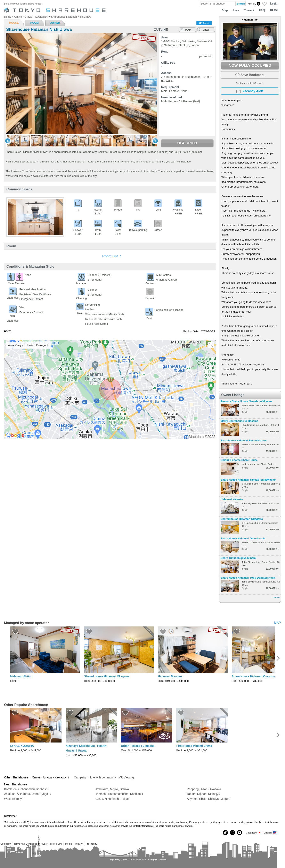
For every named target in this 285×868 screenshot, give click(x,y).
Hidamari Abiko (21, 676)
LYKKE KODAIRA (22, 746)
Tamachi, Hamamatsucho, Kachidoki (119, 794)
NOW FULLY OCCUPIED (250, 66)
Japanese (254, 833)
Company (6, 844)
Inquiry (79, 844)
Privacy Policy (47, 844)
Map (225, 10)
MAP (188, 30)
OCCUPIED (187, 143)
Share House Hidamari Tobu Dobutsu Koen (248, 578)
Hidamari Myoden (170, 676)
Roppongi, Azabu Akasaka (204, 789)
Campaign (80, 777)
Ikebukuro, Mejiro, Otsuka (112, 789)
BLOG (274, 10)
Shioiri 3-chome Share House (239, 460)
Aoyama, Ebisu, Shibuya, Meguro (209, 799)
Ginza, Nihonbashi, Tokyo (112, 799)
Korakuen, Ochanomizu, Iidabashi (26, 789)
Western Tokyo (14, 799)
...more (276, 597)
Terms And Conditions (25, 844)
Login (274, 3)
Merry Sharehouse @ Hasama (239, 421)
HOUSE (14, 23)
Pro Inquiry (91, 844)
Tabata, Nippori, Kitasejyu (203, 794)
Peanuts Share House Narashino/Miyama (246, 401)
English (270, 833)
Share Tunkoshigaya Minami (239, 558)
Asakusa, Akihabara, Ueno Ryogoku (28, 794)
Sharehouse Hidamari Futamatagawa (244, 440)
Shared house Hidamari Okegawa (242, 519)
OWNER (55, 23)
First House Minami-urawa (194, 746)
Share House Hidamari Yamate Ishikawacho (248, 480)
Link (60, 844)
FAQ (262, 10)
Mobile (69, 844)
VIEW (206, 30)
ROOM (34, 23)
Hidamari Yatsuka (232, 499)
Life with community (103, 777)
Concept (249, 10)
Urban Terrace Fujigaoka (138, 746)
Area (236, 10)
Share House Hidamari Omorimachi (243, 538)
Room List (110, 256)
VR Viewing (126, 777)
